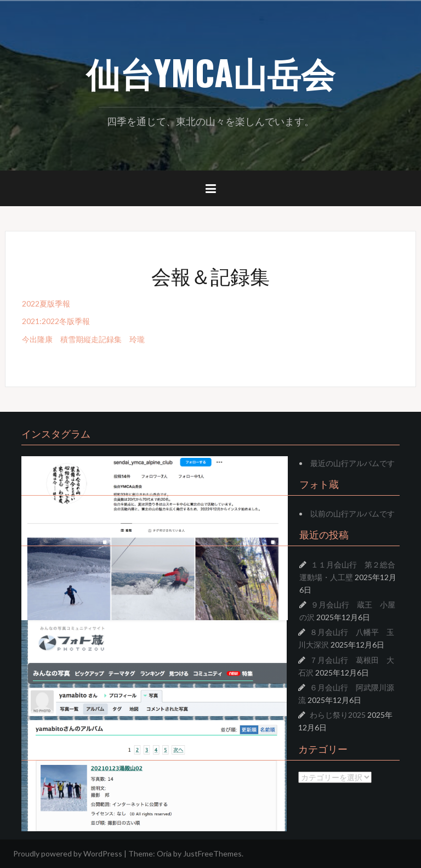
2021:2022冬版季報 (56, 321)
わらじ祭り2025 (338, 715)
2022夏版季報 (46, 303)
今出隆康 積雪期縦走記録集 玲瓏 (83, 339)
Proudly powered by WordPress (68, 853)
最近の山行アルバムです (352, 463)
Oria (164, 853)
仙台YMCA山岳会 (210, 72)
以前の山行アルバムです (352, 514)
